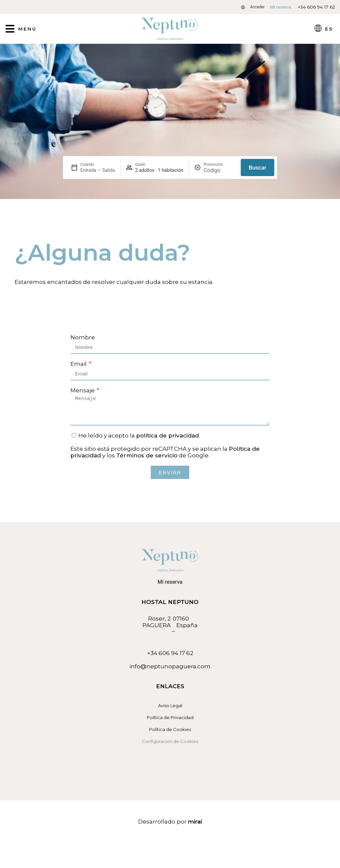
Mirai (195, 822)
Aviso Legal (170, 705)
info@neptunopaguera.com (170, 666)
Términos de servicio (147, 455)
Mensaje (83, 390)
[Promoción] (219, 170)
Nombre (83, 337)
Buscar (257, 167)
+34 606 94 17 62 (316, 7)
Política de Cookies (170, 729)
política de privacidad (168, 435)
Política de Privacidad (170, 717)
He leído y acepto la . (139, 435)
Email (79, 364)
